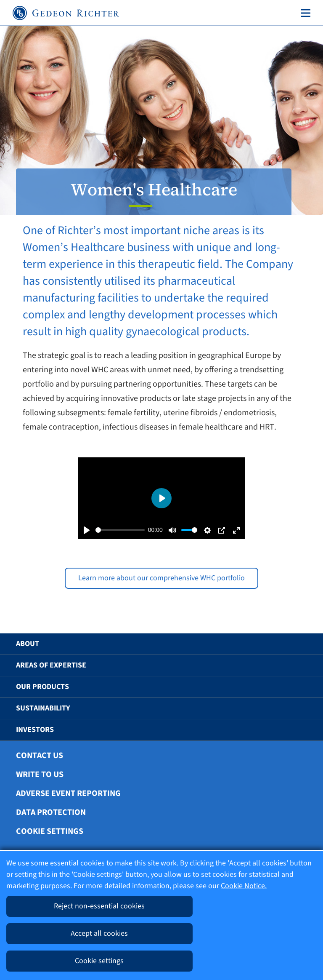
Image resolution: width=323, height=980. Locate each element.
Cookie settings (50, 831)
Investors (35, 730)
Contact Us (40, 756)
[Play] (87, 530)
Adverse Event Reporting (68, 793)
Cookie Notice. (244, 886)
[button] (297, 644)
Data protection (51, 812)
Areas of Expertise (51, 665)
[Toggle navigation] (304, 13)
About (28, 644)
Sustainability (43, 708)
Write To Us (40, 774)
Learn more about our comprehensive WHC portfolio (161, 578)
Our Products (42, 687)
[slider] (120, 530)
